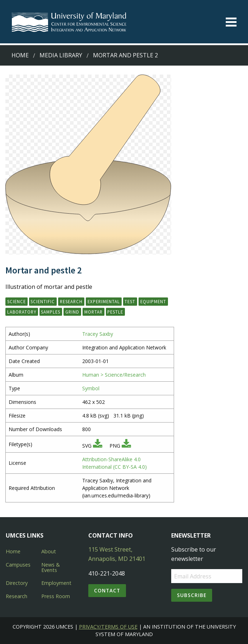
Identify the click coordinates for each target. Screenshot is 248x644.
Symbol (91, 388)
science (17, 301)
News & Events (51, 567)
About (49, 551)
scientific (43, 301)
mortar (93, 312)
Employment (56, 583)
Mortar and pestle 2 (125, 55)
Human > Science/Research (114, 375)
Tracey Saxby (98, 334)
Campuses (18, 565)
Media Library (61, 55)
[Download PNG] (126, 446)
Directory (17, 583)
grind (72, 312)
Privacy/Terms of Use (108, 627)
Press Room (56, 596)
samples (51, 312)
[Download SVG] (98, 446)
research (71, 301)
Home (20, 55)
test (130, 301)
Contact (107, 590)
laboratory (22, 312)
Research (17, 596)
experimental (104, 301)
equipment (153, 301)
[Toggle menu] (231, 22)
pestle (115, 312)
